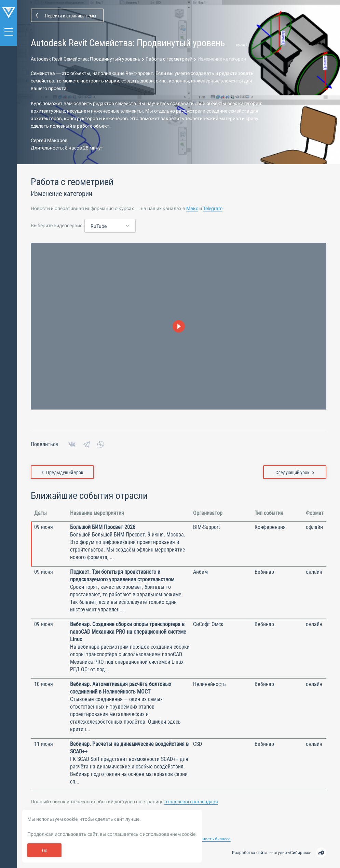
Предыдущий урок (63, 473)
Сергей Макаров (49, 141)
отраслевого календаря (191, 802)
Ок (45, 851)
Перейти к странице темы (71, 16)
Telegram (213, 209)
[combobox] (110, 226)
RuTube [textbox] (99, 226)
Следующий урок (295, 473)
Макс (192, 209)
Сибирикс (300, 853)
